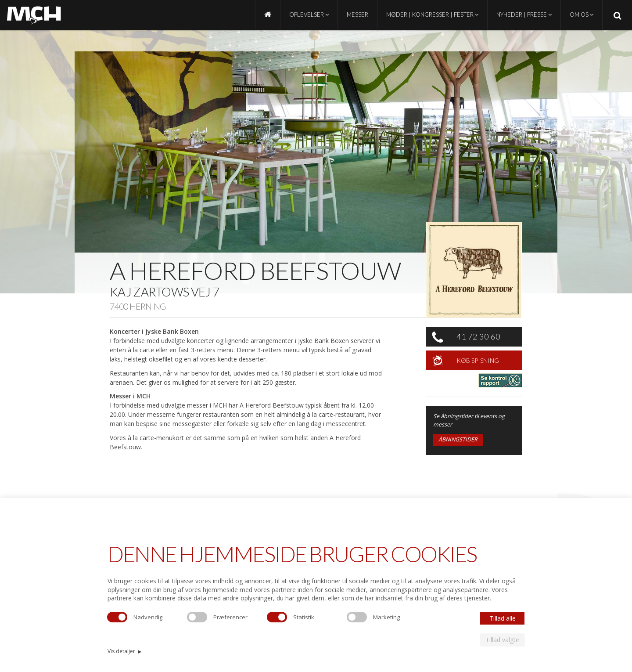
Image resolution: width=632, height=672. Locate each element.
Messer (357, 14)
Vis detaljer (124, 651)
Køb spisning (478, 360)
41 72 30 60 (478, 336)
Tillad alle (503, 618)
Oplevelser (309, 14)
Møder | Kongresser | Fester (432, 14)
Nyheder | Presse (524, 14)
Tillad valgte (502, 640)
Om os (582, 14)
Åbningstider (458, 439)
